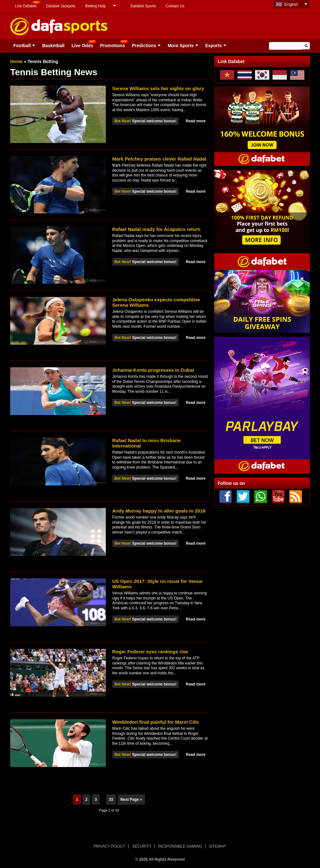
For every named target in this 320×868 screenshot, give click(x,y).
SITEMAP (217, 846)
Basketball (53, 46)
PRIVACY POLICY (109, 846)
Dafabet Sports (143, 6)
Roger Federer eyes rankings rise (150, 652)
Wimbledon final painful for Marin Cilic (156, 722)
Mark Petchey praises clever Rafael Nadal (159, 159)
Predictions (144, 46)
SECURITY (142, 846)
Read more (196, 121)
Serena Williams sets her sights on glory (158, 88)
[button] (306, 46)
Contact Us (175, 6)
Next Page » (131, 800)
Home (16, 61)
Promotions (113, 46)
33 (111, 800)
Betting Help (95, 6)
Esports (214, 46)
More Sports (181, 46)
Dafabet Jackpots (61, 6)
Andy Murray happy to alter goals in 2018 (159, 511)
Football (22, 46)
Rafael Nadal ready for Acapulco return (156, 229)
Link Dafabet (26, 6)
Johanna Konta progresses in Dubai (153, 370)
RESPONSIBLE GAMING (180, 846)
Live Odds (82, 46)
